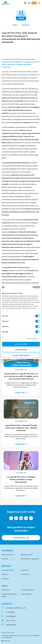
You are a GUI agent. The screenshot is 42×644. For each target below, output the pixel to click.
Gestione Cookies (6, 633)
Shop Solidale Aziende (27, 590)
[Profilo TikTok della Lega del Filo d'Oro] (31, 518)
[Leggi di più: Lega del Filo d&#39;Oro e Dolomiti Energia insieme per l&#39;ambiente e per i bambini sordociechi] (21, 444)
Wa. (11, 616)
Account (25, 3)
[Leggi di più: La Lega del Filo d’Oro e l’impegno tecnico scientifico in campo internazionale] (21, 496)
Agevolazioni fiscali (7, 555)
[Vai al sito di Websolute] (6, 641)
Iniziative (25, 25)
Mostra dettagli (32, 339)
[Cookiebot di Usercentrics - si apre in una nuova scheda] (33, 287)
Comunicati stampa (7, 570)
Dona (34, 3)
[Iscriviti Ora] (21, 538)
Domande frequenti (27, 555)
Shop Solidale (6, 590)
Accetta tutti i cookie (21, 344)
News (15, 25)
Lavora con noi (25, 574)
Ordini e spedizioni (26, 594)
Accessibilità (25, 570)
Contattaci (5, 559)
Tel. (10, 612)
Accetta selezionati (21, 350)
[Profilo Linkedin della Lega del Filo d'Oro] (21, 518)
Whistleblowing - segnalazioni (30, 559)
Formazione (5, 579)
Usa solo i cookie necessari (21, 355)
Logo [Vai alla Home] (6, 3)
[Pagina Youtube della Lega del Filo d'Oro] (26, 518)
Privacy (12, 633)
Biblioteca (5, 574)
